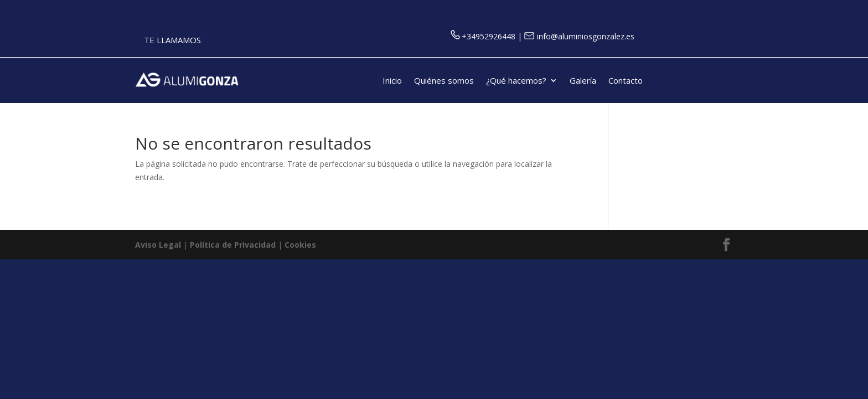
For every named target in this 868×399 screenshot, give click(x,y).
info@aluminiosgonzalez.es (579, 36)
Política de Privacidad (233, 245)
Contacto (626, 81)
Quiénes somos (444, 81)
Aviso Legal (158, 245)
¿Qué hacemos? (516, 81)
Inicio (392, 81)
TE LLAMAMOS (172, 40)
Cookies (300, 245)
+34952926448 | (487, 36)
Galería (583, 81)
